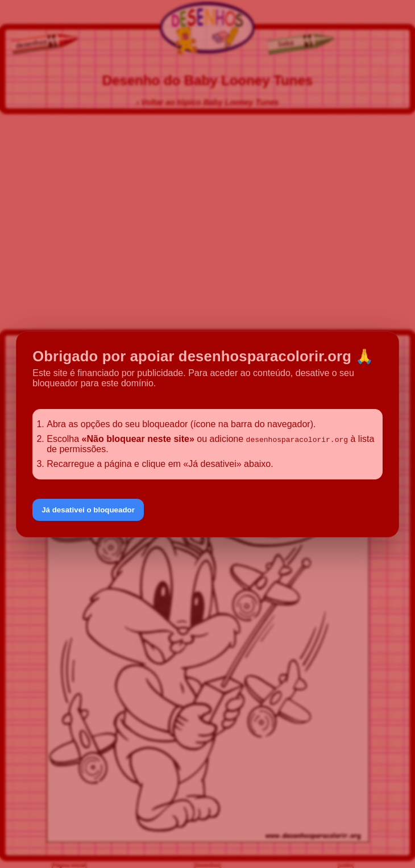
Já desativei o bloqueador (88, 510)
